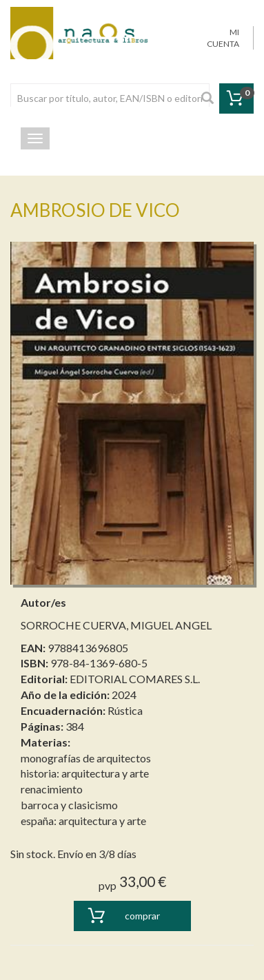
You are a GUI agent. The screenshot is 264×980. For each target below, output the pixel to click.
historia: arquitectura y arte (85, 773)
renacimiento (52, 789)
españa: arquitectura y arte (83, 821)
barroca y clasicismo (69, 805)
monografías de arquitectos (86, 758)
